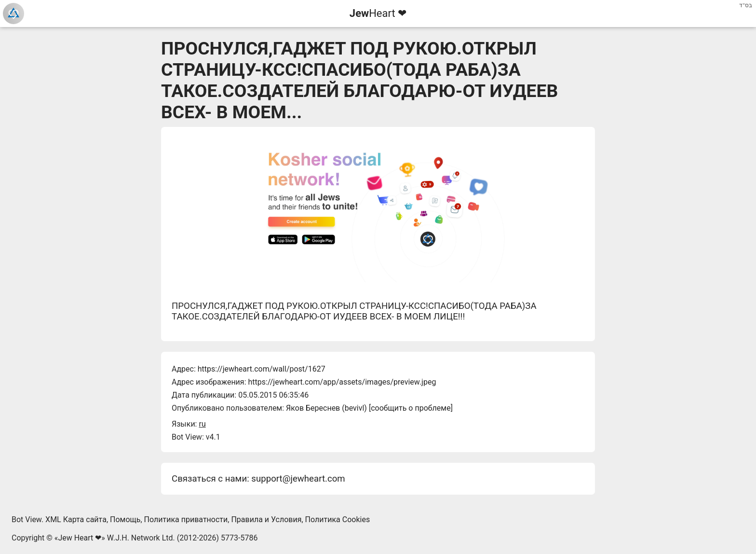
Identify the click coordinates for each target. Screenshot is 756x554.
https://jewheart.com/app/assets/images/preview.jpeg (342, 382)
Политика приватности (186, 519)
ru (202, 424)
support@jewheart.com (298, 479)
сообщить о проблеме (411, 408)
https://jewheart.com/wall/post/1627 (262, 369)
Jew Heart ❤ (80, 538)
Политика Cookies (338, 519)
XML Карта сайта (76, 519)
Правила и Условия (266, 519)
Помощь (125, 519)
